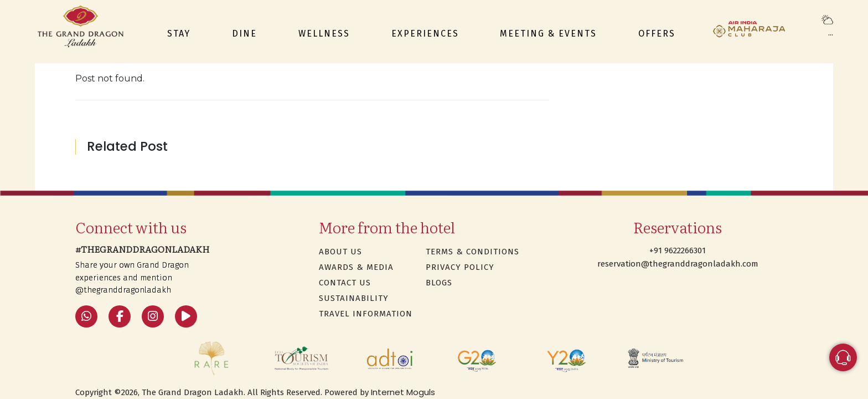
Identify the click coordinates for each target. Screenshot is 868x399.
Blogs (439, 283)
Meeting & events (548, 34)
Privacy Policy (460, 267)
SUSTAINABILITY (354, 298)
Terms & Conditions (472, 252)
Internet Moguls (403, 392)
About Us (340, 252)
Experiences (425, 34)
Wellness (324, 34)
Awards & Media (356, 267)
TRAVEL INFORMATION (366, 314)
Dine (244, 34)
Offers (657, 34)
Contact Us (345, 283)
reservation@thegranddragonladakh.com (678, 264)
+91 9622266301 (678, 250)
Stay (179, 34)
